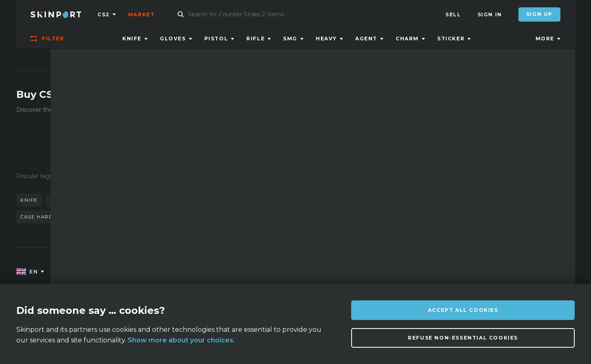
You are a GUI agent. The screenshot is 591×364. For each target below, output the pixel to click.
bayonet (94, 217)
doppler (106, 200)
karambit (65, 200)
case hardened (44, 217)
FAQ (170, 272)
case (159, 217)
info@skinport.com (531, 270)
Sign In (490, 14)
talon (130, 217)
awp (138, 200)
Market (142, 14)
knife (29, 200)
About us (102, 272)
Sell (453, 14)
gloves (214, 200)
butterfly (174, 200)
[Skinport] (64, 14)
